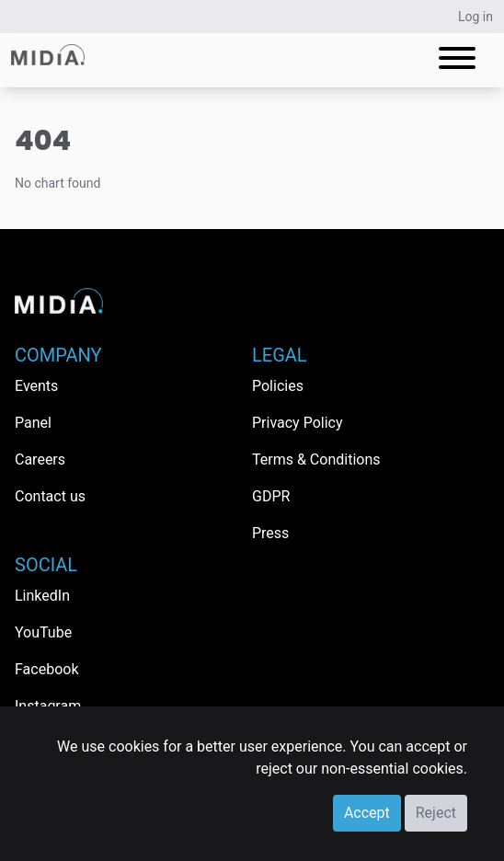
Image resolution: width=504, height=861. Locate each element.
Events (36, 386)
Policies (278, 386)
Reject (436, 813)
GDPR (271, 496)
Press (270, 533)
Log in (475, 17)
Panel (33, 423)
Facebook (46, 669)
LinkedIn (42, 596)
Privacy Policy (298, 423)
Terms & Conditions (316, 459)
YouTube (43, 632)
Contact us (50, 496)
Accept (367, 813)
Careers (40, 459)
